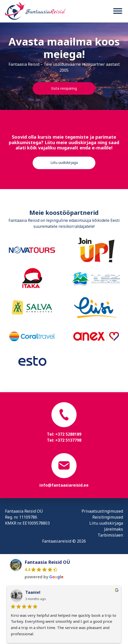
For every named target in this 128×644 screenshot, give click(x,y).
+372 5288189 (68, 434)
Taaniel (33, 592)
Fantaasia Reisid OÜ (47, 562)
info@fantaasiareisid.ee (64, 485)
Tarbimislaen (110, 535)
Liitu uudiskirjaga (64, 162)
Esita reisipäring (64, 88)
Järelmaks (114, 529)
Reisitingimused (108, 517)
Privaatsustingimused (102, 511)
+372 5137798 (68, 440)
